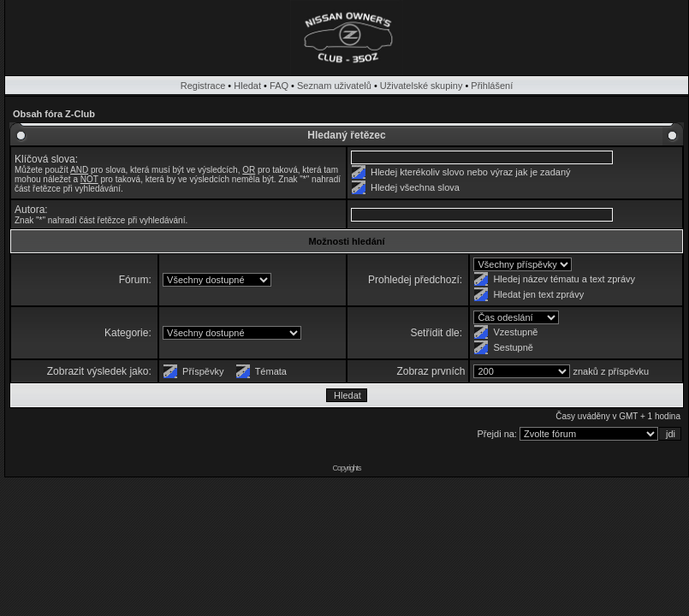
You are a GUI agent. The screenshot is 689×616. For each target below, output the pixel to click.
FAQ (279, 86)
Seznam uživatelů (334, 86)
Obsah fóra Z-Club (54, 114)
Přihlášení (492, 86)
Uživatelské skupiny (422, 86)
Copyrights (346, 468)
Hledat (247, 86)
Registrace (203, 86)
